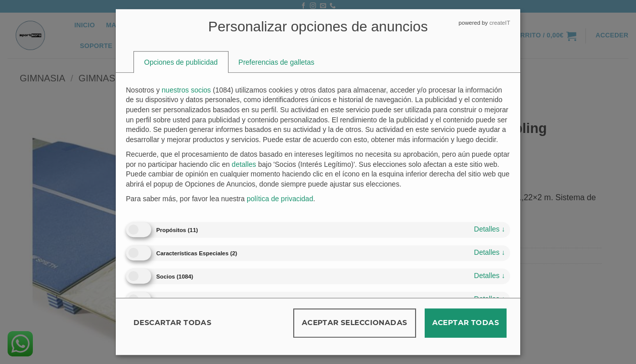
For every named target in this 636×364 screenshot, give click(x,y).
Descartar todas (172, 323)
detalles (490, 229)
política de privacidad (280, 199)
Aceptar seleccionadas (355, 323)
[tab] (181, 62)
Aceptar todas (466, 323)
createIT (500, 23)
